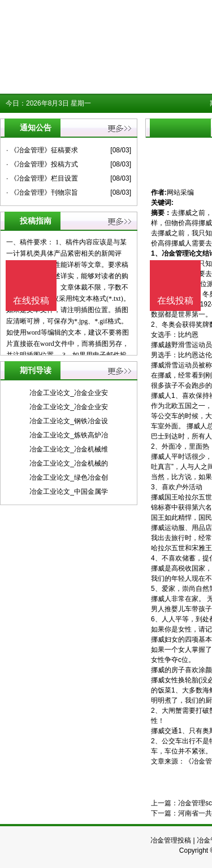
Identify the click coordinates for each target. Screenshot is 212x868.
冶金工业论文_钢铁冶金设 (69, 421)
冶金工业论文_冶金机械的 (69, 463)
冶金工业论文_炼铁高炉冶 (69, 435)
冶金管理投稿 (171, 840)
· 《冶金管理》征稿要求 (42, 150)
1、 (156, 253)
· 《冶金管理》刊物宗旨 (42, 192)
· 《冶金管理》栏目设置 (42, 178)
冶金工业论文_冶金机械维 (69, 449)
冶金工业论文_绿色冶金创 (69, 477)
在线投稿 (175, 301)
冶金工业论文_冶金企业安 (69, 393)
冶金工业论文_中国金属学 (69, 492)
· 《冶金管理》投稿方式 (42, 164)
